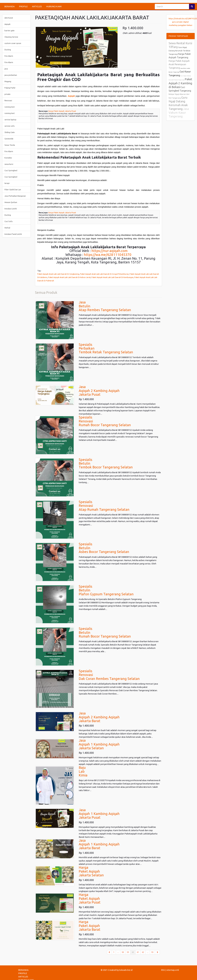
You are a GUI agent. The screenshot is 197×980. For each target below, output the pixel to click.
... (118, 952)
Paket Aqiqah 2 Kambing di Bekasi (180, 83)
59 (128, 952)
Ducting (8, 50)
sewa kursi (9, 164)
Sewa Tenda (10, 145)
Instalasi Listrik (11, 209)
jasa (6, 69)
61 (138, 952)
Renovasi (8, 100)
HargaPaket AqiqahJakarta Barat (90, 926)
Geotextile (9, 139)
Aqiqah (72, 96)
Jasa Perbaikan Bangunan (15, 196)
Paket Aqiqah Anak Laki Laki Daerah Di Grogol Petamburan (104, 274)
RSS (163, 970)
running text (10, 107)
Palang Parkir (10, 88)
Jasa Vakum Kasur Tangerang (179, 113)
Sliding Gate (10, 132)
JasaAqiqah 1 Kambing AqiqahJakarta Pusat (99, 814)
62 (143, 952)
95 (152, 952)
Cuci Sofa (8, 221)
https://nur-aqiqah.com (110, 251)
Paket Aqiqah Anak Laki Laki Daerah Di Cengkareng (58, 274)
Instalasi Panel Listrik (13, 234)
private (7, 94)
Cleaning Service (11, 37)
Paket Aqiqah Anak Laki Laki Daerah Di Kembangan (112, 277)
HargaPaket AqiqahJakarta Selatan (91, 871)
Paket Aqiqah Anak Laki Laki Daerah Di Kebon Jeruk (69, 277)
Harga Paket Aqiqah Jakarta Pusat (62, 111)
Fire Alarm (9, 56)
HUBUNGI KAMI (54, 6)
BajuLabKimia (83, 771)
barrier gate (9, 31)
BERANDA (9, 6)
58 (123, 952)
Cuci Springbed (11, 170)
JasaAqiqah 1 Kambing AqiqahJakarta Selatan (99, 744)
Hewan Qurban (11, 202)
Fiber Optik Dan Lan (13, 190)
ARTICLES (37, 6)
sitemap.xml (173, 970)
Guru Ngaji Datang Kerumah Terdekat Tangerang (179, 51)
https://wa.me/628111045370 (108, 255)
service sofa (9, 126)
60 (134, 952)
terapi (7, 183)
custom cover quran (13, 43)
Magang (8, 81)
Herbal (7, 228)
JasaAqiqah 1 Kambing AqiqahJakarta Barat (99, 844)
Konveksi (8, 158)
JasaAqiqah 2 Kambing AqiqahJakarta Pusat (99, 391)
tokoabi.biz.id (126, 970)
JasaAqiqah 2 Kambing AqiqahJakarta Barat (99, 717)
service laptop (10, 120)
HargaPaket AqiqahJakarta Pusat (90, 898)
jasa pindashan (11, 75)
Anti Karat (9, 18)
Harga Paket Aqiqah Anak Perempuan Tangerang (179, 64)
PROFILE (23, 6)
